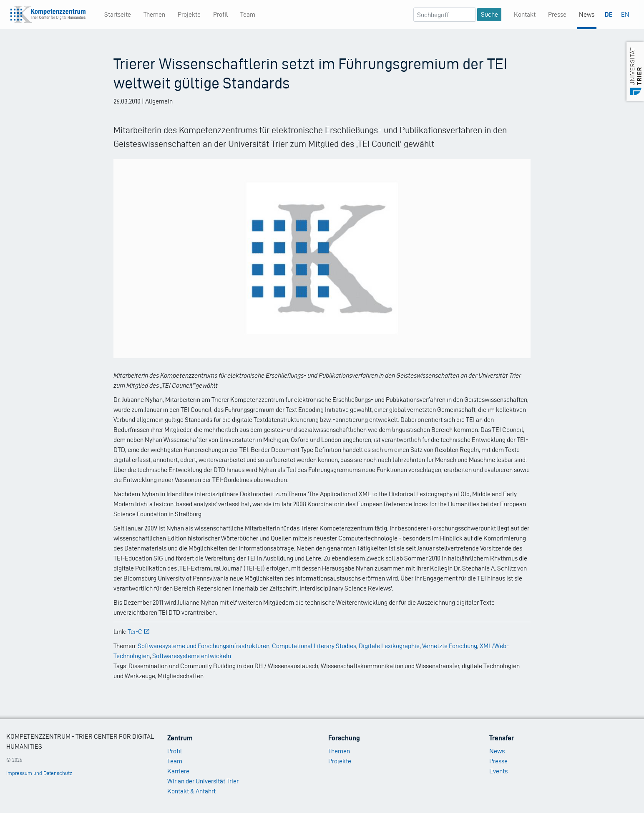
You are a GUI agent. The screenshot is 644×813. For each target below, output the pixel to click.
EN (625, 14)
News (587, 14)
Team (248, 14)
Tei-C (139, 632)
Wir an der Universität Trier (203, 781)
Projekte (189, 14)
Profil (220, 14)
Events (498, 771)
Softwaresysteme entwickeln (192, 656)
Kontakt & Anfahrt (191, 791)
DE (609, 14)
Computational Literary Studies (314, 646)
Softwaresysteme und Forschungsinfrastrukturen (204, 646)
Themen (154, 14)
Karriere (178, 771)
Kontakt (525, 14)
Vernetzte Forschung (450, 646)
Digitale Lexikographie (389, 646)
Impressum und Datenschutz (39, 773)
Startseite (118, 14)
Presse (557, 14)
